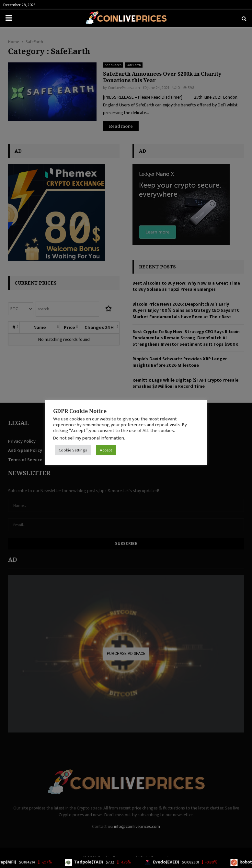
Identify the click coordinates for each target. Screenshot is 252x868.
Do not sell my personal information (89, 438)
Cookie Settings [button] (73, 450)
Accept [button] (106, 450)
